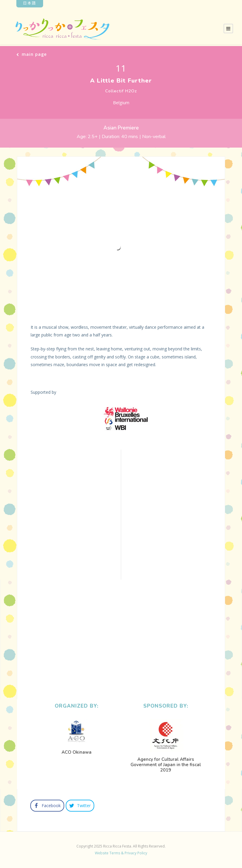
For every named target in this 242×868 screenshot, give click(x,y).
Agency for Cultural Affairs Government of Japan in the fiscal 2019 (166, 765)
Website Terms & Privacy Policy (121, 853)
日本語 (30, 3)
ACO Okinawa (77, 752)
